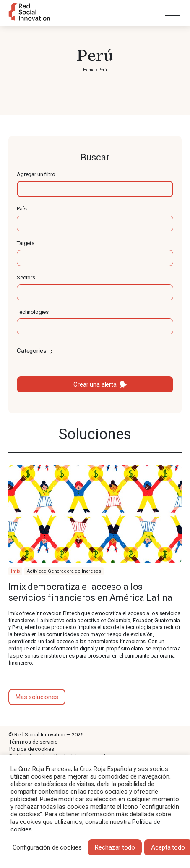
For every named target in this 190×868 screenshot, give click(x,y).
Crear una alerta (95, 384)
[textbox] (95, 189)
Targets (26, 243)
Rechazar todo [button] (115, 847)
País (22, 209)
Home (88, 70)
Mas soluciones (37, 697)
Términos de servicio (34, 742)
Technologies (33, 312)
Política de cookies (32, 749)
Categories (35, 351)
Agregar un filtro (36, 174)
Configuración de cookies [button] (47, 847)
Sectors (26, 277)
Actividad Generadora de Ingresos (64, 571)
